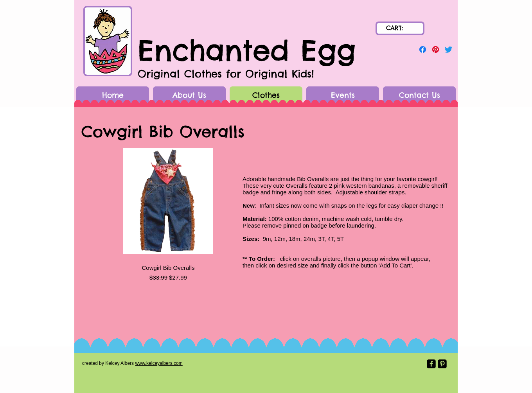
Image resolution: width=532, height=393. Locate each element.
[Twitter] (448, 49)
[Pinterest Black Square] (442, 364)
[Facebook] (423, 49)
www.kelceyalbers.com (159, 363)
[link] (400, 28)
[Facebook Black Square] (431, 364)
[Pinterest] (436, 49)
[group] (168, 214)
